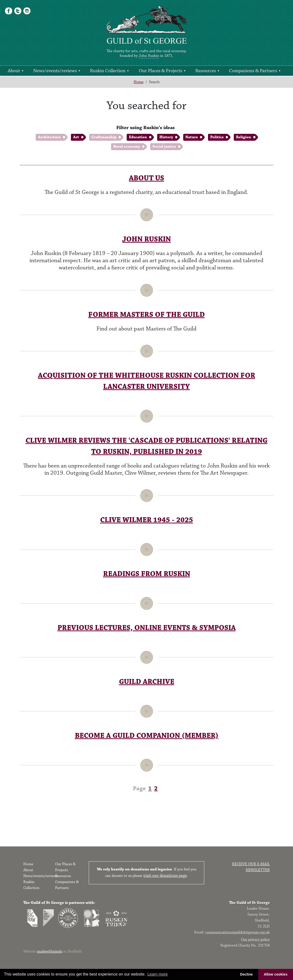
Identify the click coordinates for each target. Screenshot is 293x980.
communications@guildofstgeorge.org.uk (237, 932)
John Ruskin (149, 56)
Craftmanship (104, 137)
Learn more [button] (158, 974)
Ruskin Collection (108, 71)
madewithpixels (50, 951)
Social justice (164, 147)
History (166, 137)
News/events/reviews (55, 71)
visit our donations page (165, 876)
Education (138, 137)
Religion (244, 137)
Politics (217, 137)
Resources (206, 71)
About (14, 71)
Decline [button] (246, 974)
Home (139, 82)
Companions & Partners (253, 71)
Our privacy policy (255, 940)
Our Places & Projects (161, 71)
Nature (192, 137)
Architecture (49, 137)
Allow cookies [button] (276, 974)
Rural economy (127, 147)
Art (76, 137)
